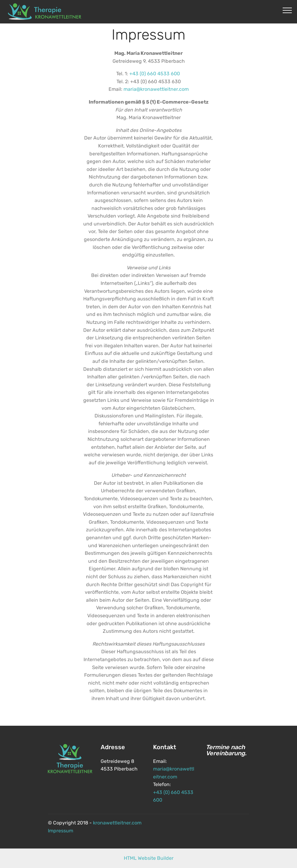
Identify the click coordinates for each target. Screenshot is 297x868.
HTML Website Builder (149, 858)
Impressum (61, 831)
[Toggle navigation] (287, 10)
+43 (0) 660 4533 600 (155, 74)
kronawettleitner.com (117, 823)
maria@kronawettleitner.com (156, 89)
